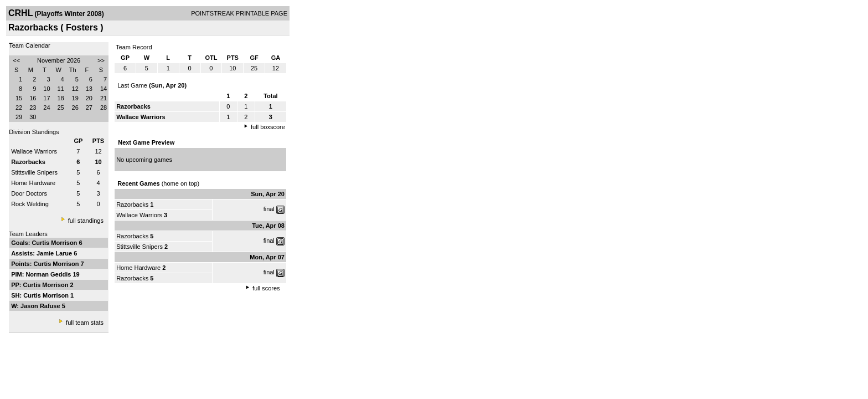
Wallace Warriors (34, 151)
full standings (86, 221)
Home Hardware (33, 183)
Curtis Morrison (55, 243)
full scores (266, 288)
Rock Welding (30, 204)
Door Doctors (29, 193)
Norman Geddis (49, 274)
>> (101, 60)
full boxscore (268, 127)
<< (16, 60)
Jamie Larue (55, 253)
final (269, 209)
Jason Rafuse (41, 306)
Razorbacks (132, 204)
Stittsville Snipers (34, 172)
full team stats (85, 323)
